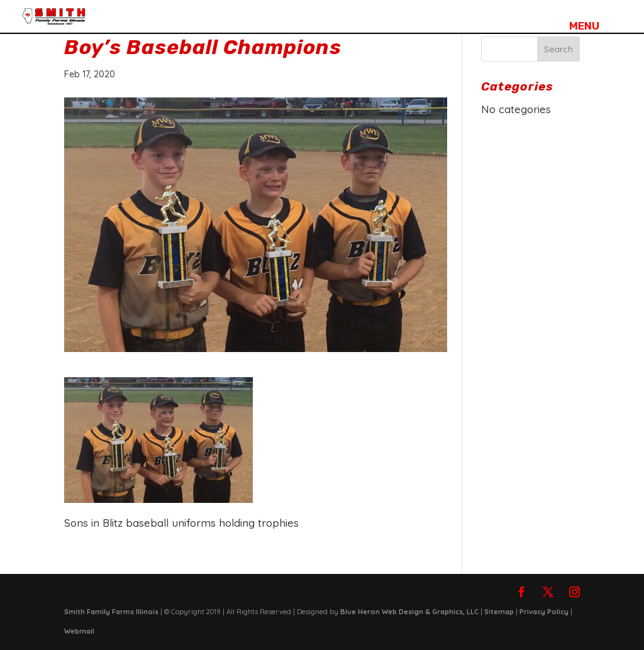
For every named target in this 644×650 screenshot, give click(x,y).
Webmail (79, 631)
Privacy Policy (544, 612)
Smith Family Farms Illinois (111, 612)
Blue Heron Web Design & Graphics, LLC (409, 612)
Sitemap (499, 612)
